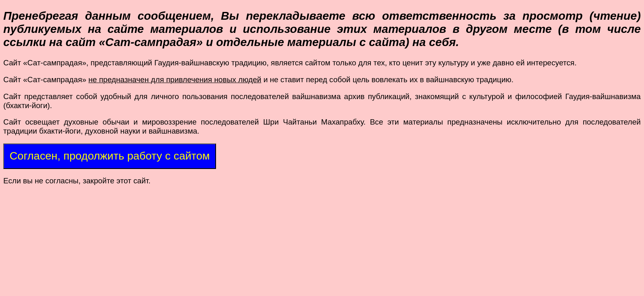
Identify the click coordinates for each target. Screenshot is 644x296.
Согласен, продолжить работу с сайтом (110, 156)
